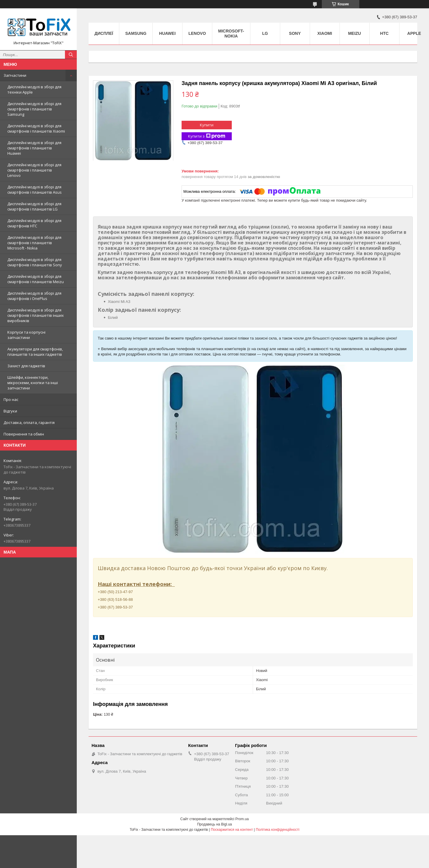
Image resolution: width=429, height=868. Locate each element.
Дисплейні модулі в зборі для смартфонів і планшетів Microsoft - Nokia (34, 243)
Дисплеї (104, 33)
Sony (295, 33)
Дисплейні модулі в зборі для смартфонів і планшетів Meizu (36, 279)
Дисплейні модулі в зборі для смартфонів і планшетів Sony (35, 262)
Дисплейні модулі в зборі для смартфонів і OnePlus (34, 296)
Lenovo (197, 33)
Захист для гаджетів (26, 366)
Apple (414, 33)
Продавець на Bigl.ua (214, 824)
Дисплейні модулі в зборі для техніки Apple (34, 89)
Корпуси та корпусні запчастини (26, 335)
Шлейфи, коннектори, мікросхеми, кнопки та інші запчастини (33, 383)
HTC (384, 33)
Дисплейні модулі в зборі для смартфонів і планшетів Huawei (34, 148)
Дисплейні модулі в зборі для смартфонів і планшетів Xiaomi (36, 128)
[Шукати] (71, 55)
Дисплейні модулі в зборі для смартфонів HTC (34, 223)
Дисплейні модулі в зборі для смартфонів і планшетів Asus (35, 190)
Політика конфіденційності (278, 830)
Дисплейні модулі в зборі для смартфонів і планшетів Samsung (34, 109)
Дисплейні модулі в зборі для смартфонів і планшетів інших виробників (36, 315)
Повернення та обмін (24, 434)
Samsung (136, 33)
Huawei (167, 33)
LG (265, 33)
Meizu (355, 33)
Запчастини (15, 75)
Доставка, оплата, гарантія (29, 422)
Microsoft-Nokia (231, 34)
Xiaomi (325, 33)
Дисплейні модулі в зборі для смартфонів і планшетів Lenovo (34, 170)
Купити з (207, 136)
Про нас (11, 399)
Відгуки (10, 411)
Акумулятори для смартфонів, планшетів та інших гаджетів (35, 352)
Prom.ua (242, 819)
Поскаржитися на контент (232, 830)
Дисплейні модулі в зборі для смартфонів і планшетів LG (34, 206)
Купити (207, 125)
